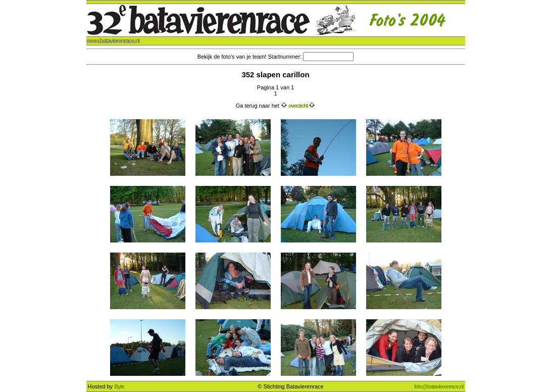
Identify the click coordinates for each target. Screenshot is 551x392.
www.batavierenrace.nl (113, 41)
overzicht (298, 106)
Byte (119, 386)
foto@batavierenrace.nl (439, 386)
